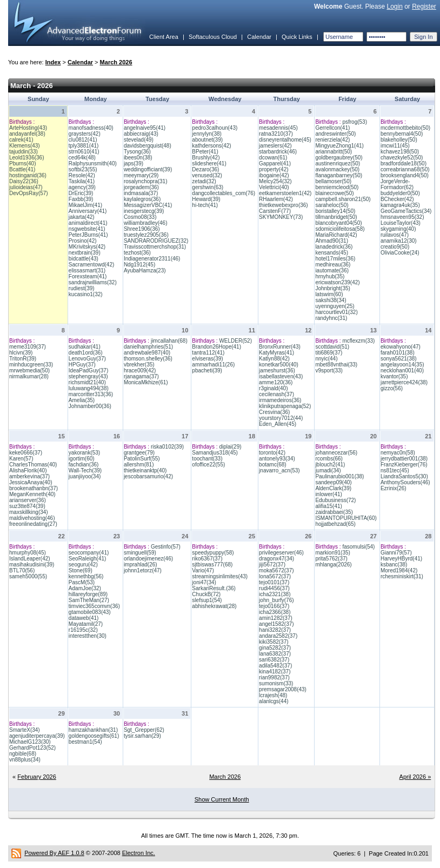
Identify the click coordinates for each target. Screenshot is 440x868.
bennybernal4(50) (402, 134)
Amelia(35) (82, 400)
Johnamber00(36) (90, 406)
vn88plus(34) (25, 760)
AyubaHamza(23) (145, 271)
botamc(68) (273, 465)
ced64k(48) (82, 158)
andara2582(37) (278, 636)
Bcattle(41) (22, 169)
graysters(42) (85, 134)
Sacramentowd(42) (91, 265)
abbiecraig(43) (141, 134)
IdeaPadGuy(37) (88, 370)
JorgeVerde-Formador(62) (397, 184)
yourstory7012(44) (281, 418)
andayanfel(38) (27, 134)
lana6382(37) (275, 654)
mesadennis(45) (278, 128)
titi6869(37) (329, 353)
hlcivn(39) (21, 353)
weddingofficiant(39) (148, 169)
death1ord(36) (86, 353)
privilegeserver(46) (281, 553)
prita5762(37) (331, 559)
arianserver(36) (28, 500)
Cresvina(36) (274, 412)
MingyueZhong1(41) (339, 146)
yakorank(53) (84, 453)
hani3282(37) (275, 630)
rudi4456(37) (274, 588)
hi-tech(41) (205, 205)
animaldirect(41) (88, 223)
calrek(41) (21, 140)
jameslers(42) (275, 146)
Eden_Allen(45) (278, 424)
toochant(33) (207, 459)
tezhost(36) (137, 253)
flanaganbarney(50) (339, 175)
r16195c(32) (83, 630)
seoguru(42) (83, 565)
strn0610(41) (84, 152)
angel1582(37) (276, 624)
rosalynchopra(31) (146, 181)
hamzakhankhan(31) (93, 730)
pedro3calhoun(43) (215, 128)
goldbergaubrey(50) (339, 158)
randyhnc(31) (331, 318)
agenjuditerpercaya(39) (37, 736)
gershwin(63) (208, 187)
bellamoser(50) (333, 181)
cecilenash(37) (276, 394)
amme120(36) (276, 382)
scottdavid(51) (332, 347)
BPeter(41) (205, 152)
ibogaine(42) (274, 175)
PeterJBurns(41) (88, 235)
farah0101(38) (398, 353)
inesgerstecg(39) (144, 211)
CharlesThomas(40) (33, 465)
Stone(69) (81, 570)
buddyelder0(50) (400, 193)
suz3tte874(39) (27, 506)
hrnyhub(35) (330, 276)
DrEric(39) (81, 193)
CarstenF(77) (275, 211)
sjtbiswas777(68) (212, 565)
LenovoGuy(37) (87, 359)
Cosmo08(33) (140, 217)
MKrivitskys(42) (87, 247)
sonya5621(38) (399, 359)
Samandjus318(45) (215, 453)
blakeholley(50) (399, 140)
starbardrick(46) (278, 152)
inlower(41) (328, 494)
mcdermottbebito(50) (405, 128)
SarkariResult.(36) (214, 588)
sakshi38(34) (331, 300)
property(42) (274, 169)
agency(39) (82, 187)
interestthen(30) (88, 636)
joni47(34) (204, 582)
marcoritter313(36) (91, 394)
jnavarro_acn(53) (279, 470)
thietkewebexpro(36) (284, 205)
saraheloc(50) (332, 205)
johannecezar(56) (336, 453)
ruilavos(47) (395, 235)
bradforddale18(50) (404, 163)
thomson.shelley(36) (148, 359)
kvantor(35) (394, 376)
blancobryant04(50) (338, 223)
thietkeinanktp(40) (145, 470)
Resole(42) (82, 175)
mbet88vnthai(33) (336, 365)
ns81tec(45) (395, 470)
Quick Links (297, 37)
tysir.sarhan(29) (142, 736)
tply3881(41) (84, 146)
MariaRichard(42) (336, 235)
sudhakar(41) (85, 347)
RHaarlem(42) (276, 199)
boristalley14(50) (335, 211)
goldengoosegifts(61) (94, 736)
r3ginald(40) (273, 388)
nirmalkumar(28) (29, 376)
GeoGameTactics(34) (406, 211)
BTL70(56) (22, 570)
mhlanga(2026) (333, 565)
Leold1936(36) (27, 158)
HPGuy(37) (82, 365)
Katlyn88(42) (274, 359)
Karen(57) (21, 459)
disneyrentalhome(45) (285, 140)
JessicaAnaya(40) (31, 482)
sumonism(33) (276, 683)
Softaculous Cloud (213, 37)
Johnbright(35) (332, 288)
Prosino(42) (83, 241)
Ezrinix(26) (394, 488)
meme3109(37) (28, 347)
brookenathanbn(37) (34, 488)
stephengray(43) (88, 376)
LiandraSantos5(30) (404, 476)
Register (424, 6)
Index (53, 62)
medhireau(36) (333, 265)
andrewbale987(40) (147, 353)
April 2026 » (415, 777)
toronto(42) (272, 453)
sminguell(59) (140, 553)
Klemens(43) (25, 146)
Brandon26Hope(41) (216, 347)
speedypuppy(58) (213, 553)
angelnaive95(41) (145, 128)
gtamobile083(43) (90, 612)
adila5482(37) (275, 666)
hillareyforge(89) (88, 594)
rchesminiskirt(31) (402, 576)
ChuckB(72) (206, 594)
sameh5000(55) (28, 576)
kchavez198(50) (400, 152)
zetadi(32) (204, 181)
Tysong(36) (137, 152)
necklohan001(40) (402, 370)
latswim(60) (329, 294)
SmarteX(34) (25, 730)
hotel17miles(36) (335, 259)
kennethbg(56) (86, 576)
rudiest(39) (82, 288)
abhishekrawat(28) (214, 606)
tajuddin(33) (24, 152)
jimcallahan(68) (169, 341)
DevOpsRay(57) (29, 193)
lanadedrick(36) (334, 247)
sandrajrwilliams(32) (93, 282)
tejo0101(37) (274, 582)
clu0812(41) (83, 140)
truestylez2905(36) (146, 235)
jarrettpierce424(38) (404, 382)
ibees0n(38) (138, 158)
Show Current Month (222, 799)
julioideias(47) (26, 187)
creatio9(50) (395, 247)
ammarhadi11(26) (213, 365)
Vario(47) (203, 570)
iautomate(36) (332, 271)
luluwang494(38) (89, 388)
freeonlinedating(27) (33, 524)
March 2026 (116, 62)
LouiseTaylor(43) (401, 223)
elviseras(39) (207, 359)
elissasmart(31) (87, 271)
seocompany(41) (89, 553)
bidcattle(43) (84, 259)
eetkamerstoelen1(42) (285, 193)
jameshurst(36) (277, 370)
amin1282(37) (276, 618)
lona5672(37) (275, 576)
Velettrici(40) (274, 187)
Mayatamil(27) (86, 624)
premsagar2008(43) (283, 689)
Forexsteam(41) (88, 276)
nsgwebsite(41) (87, 229)
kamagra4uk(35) (400, 205)
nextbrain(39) (85, 253)
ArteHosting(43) (28, 128)
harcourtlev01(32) (336, 312)
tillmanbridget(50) (336, 217)
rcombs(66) (329, 459)
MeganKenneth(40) (32, 494)
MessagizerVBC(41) (148, 205)
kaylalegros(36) (142, 199)
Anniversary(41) (88, 211)
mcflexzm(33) (358, 341)
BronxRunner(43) (280, 347)
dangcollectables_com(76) (224, 193)
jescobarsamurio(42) (148, 476)
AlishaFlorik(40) (28, 470)
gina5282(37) (275, 648)
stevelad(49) (139, 140)
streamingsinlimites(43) (220, 576)
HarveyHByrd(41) (401, 559)
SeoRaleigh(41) (88, 559)
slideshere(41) (209, 163)
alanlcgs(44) (274, 701)
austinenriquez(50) (338, 163)
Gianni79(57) (396, 553)
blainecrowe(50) (334, 193)
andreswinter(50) (335, 134)
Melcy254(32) (275, 181)
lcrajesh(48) (273, 695)
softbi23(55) (83, 169)
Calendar (259, 37)
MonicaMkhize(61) (146, 382)
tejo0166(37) (274, 606)
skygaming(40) (398, 229)
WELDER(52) (235, 341)
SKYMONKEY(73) (281, 217)
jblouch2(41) (330, 465)
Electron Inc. (139, 853)
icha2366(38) (275, 612)
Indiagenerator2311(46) (152, 259)
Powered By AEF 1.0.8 (54, 853)
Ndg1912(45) (139, 265)
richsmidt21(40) (87, 382)
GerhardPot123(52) (32, 748)
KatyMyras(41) (276, 353)
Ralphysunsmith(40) (93, 163)
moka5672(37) (276, 570)
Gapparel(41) (275, 163)
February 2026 (37, 777)
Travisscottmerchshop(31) (155, 247)
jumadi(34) (328, 470)
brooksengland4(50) (405, 175)
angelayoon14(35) (402, 365)
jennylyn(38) (206, 134)
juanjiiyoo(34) (85, 476)
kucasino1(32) (86, 294)
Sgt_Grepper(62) (144, 730)
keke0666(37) (26, 453)
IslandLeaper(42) (30, 559)
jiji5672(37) (272, 565)
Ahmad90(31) (332, 241)
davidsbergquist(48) (148, 146)
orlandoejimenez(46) (148, 559)
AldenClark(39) (333, 488)
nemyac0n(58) (398, 453)
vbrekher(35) (139, 365)
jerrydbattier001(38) (404, 459)
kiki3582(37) (274, 642)
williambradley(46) (146, 223)
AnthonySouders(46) (405, 482)
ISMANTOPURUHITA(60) (346, 518)
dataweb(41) (84, 618)
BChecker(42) (397, 199)
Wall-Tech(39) (85, 470)
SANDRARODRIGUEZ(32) (156, 241)
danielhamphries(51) (148, 347)
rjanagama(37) (141, 376)
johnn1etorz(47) (143, 570)
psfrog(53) (355, 122)
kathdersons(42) (211, 146)
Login (394, 6)
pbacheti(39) (207, 370)
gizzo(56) (392, 388)
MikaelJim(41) (85, 205)
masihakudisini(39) (32, 565)
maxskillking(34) (29, 512)
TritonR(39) (23, 359)
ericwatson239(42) (337, 282)
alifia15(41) (328, 506)
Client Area (164, 37)
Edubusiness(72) (335, 500)
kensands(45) (332, 253)
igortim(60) (82, 459)
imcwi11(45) (395, 146)
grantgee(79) (139, 453)
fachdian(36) (84, 465)
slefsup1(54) (207, 600)
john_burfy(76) (276, 600)
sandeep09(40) (333, 482)
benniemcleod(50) (337, 187)
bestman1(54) (85, 742)
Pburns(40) (22, 163)
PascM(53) (82, 582)
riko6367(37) (207, 559)
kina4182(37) (275, 672)
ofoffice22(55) (208, 465)
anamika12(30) (399, 241)
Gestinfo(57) (166, 547)
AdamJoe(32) (85, 588)
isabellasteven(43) (281, 376)
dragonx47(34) (276, 559)
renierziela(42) (332, 140)
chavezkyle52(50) (402, 158)
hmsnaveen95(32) (402, 217)
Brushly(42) (206, 158)
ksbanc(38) (394, 565)
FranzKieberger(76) (404, 465)
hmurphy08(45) (28, 553)
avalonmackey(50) (337, 169)
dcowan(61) (273, 158)
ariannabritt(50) (334, 152)
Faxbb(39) (81, 199)
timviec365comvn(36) (94, 606)
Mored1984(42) (399, 570)
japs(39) (134, 163)
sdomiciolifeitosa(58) (340, 229)
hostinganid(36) (28, 175)
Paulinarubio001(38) (339, 476)
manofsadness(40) (91, 128)
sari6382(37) (274, 660)
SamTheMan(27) (89, 600)
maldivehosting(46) (32, 518)
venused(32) (207, 175)
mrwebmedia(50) (29, 370)
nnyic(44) (326, 359)
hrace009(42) (140, 370)
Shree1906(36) (142, 229)
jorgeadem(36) (141, 187)
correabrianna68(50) (405, 169)
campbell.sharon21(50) (343, 199)
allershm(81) (139, 465)
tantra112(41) (208, 353)
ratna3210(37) (276, 134)
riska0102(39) (167, 447)
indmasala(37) (141, 193)
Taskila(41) (82, 181)
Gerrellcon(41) (332, 128)
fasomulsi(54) (358, 547)
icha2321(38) (275, 594)
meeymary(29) (141, 175)
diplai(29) (230, 447)
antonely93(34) (277, 459)
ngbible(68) (23, 754)
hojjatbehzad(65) (335, 524)
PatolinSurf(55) (142, 459)
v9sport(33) (329, 370)
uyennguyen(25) (335, 306)
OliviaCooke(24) (400, 253)
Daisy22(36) (24, 181)
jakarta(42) (82, 217)
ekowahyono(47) (401, 347)
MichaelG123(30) (30, 742)
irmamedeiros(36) (280, 400)
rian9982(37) (274, 677)
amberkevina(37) (29, 476)
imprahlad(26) (141, 565)
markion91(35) (332, 553)
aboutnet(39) (207, 140)
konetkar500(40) (279, 365)
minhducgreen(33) (31, 365)
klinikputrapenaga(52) (285, 406)
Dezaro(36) (205, 169)
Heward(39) (206, 199)
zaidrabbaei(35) (334, 512)
